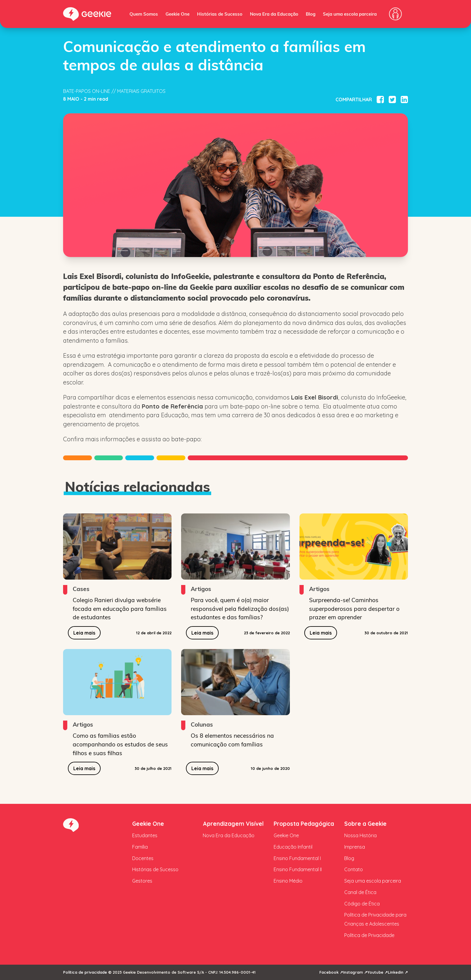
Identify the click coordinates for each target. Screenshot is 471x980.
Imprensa (355, 847)
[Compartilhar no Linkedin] (404, 100)
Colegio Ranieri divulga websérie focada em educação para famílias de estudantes (120, 608)
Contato (354, 869)
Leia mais (84, 633)
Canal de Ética (360, 892)
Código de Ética (362, 904)
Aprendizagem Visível (233, 824)
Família (140, 847)
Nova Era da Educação (274, 14)
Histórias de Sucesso (220, 14)
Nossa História (360, 835)
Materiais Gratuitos (141, 91)
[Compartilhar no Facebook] (380, 100)
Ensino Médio (288, 881)
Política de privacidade (85, 972)
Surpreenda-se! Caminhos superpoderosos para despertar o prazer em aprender (354, 608)
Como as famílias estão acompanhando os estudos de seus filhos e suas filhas (120, 744)
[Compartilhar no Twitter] (392, 100)
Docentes (143, 858)
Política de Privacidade (369, 935)
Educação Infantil (293, 847)
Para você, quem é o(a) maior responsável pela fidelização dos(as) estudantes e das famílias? (240, 608)
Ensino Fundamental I (297, 858)
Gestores (142, 881)
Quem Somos (144, 14)
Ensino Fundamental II (298, 869)
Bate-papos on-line (87, 91)
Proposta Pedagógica (304, 824)
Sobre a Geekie (365, 824)
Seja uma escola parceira (350, 14)
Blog (311, 14)
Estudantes (145, 835)
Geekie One (178, 14)
